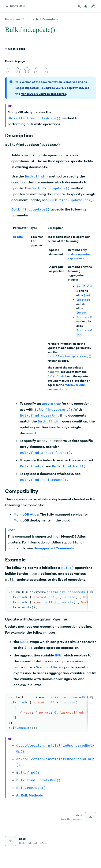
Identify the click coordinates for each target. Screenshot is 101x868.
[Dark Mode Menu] (93, 6)
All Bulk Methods (29, 795)
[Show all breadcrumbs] (28, 19)
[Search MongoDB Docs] (80, 6)
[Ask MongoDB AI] (86, 6)
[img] (8, 70)
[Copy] (92, 592)
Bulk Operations (47, 19)
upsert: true (51, 403)
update (18, 237)
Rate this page (15, 61)
